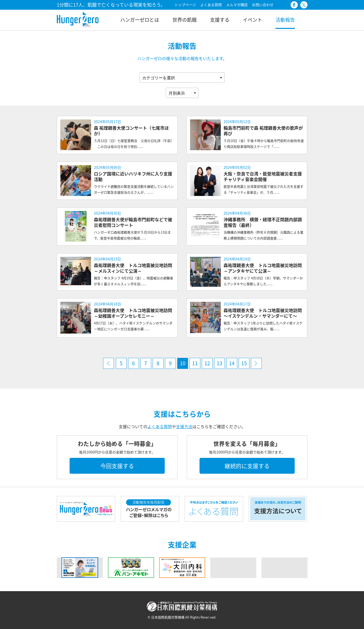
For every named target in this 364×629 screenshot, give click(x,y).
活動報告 (285, 20)
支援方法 (184, 426)
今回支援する (117, 466)
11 (195, 363)
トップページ (185, 5)
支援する (220, 20)
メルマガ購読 (237, 5)
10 (183, 363)
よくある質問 (211, 5)
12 (207, 363)
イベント (252, 20)
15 (244, 363)
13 (219, 363)
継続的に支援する (247, 466)
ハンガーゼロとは (140, 20)
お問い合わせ (263, 5)
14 (232, 363)
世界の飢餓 (185, 20)
